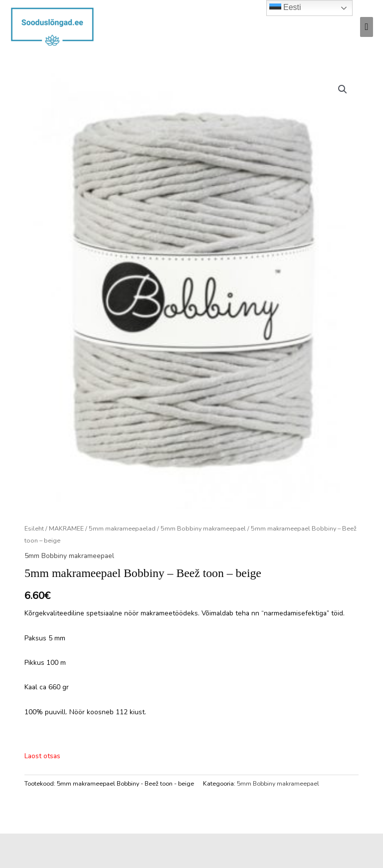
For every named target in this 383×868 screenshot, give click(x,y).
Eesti (285, 8)
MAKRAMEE (66, 528)
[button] (343, 89)
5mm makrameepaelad (122, 528)
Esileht (34, 528)
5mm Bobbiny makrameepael (203, 528)
